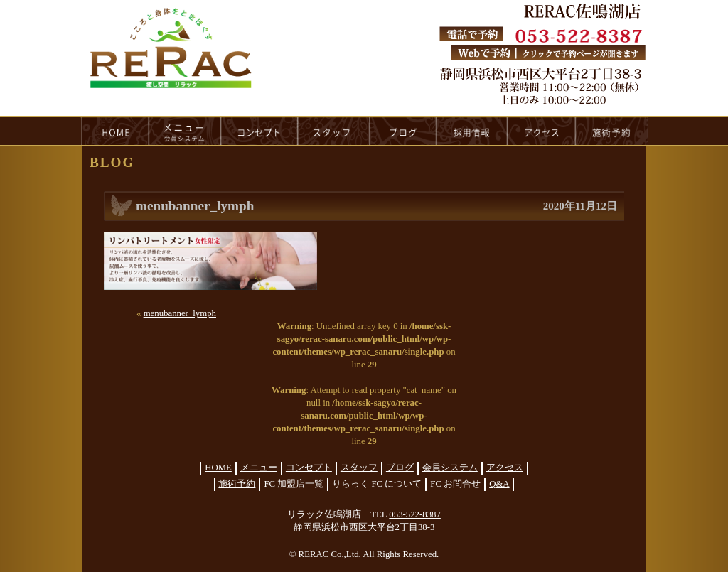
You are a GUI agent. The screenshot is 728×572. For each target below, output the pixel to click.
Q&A (499, 484)
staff (334, 131)
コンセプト (309, 468)
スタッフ (359, 468)
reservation (612, 131)
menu (185, 131)
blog (403, 131)
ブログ (400, 468)
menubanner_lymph (180, 313)
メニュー (259, 468)
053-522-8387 (415, 514)
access (542, 131)
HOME (114, 131)
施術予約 (237, 484)
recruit (472, 131)
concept (259, 131)
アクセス (505, 468)
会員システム (450, 468)
